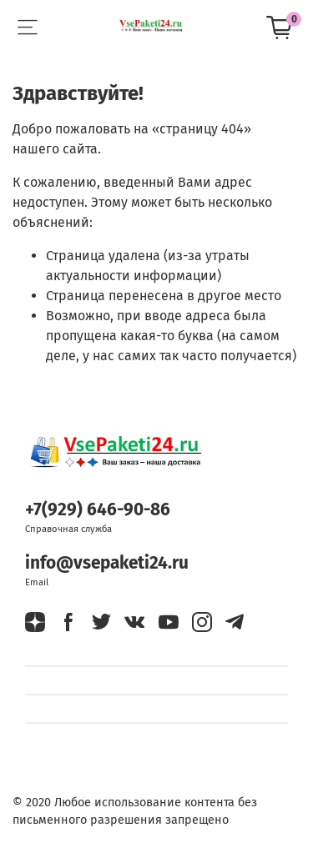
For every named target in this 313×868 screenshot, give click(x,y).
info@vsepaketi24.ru (107, 563)
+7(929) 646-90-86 (98, 510)
